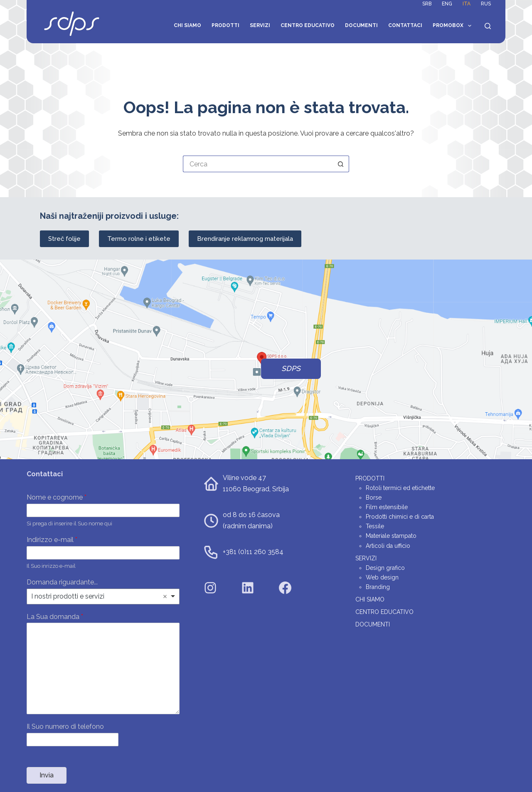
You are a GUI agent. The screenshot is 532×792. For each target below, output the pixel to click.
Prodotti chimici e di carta (400, 517)
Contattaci (405, 25)
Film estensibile (387, 507)
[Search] (488, 26)
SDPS (291, 369)
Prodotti (225, 25)
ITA (467, 4)
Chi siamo (187, 25)
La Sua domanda (55, 617)
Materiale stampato (391, 536)
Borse (374, 497)
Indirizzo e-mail (52, 540)
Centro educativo (308, 25)
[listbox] (103, 596)
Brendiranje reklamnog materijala (245, 239)
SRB (427, 4)
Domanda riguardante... (62, 582)
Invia (47, 775)
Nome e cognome (57, 497)
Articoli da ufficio (388, 546)
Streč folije (64, 239)
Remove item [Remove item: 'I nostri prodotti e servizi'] (165, 596)
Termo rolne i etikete (139, 239)
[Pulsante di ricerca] (341, 164)
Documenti (361, 25)
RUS (486, 4)
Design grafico (385, 568)
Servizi (260, 25)
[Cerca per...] (258, 164)
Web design (382, 577)
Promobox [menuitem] (453, 26)
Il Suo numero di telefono (65, 726)
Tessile (375, 526)
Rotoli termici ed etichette (400, 488)
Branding (378, 587)
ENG (447, 4)
